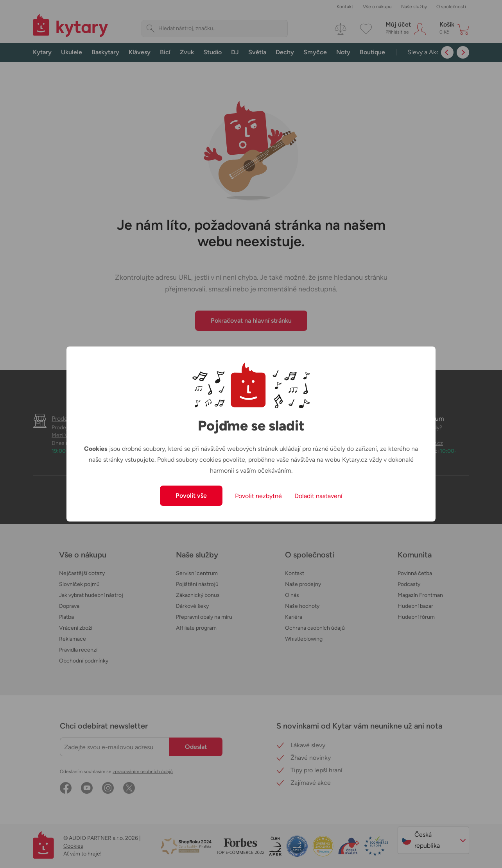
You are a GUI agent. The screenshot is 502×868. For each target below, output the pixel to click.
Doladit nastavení (318, 496)
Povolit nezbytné (258, 496)
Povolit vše (191, 496)
